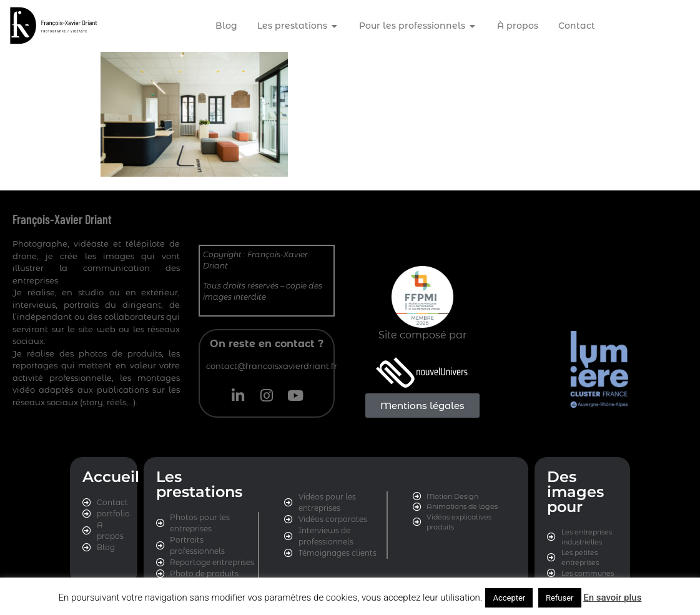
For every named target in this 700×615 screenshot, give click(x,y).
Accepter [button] (509, 598)
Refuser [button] (560, 598)
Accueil (111, 477)
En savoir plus (612, 598)
